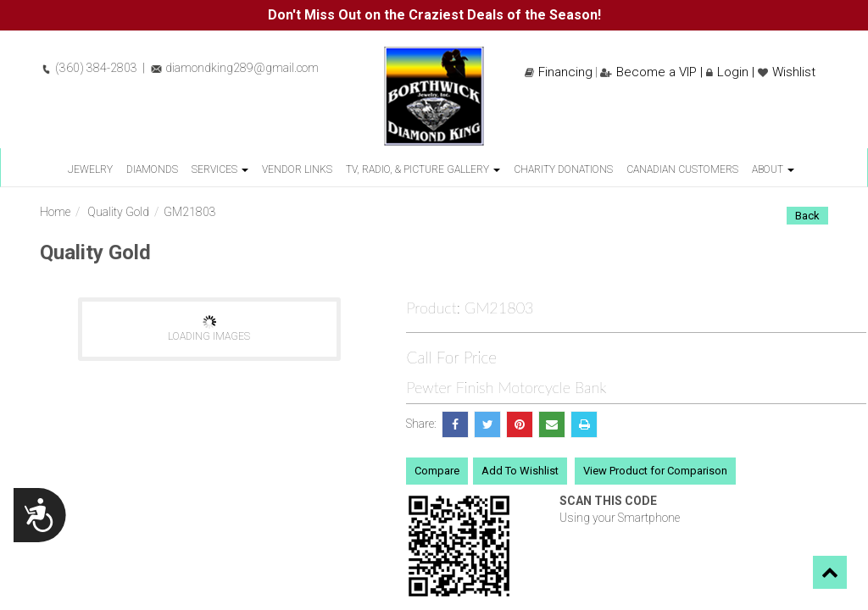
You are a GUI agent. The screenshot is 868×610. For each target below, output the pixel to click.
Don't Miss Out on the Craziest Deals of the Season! (434, 15)
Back (807, 216)
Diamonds (152, 169)
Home (55, 212)
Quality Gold (118, 212)
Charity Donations (563, 169)
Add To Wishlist (520, 471)
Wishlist (787, 72)
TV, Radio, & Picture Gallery (423, 169)
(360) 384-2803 (89, 68)
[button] (830, 572)
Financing (559, 72)
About (773, 169)
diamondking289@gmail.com (234, 68)
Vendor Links (297, 169)
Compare (437, 471)
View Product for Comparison (655, 471)
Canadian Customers (682, 169)
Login (727, 72)
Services (220, 169)
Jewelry (90, 169)
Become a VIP (648, 72)
